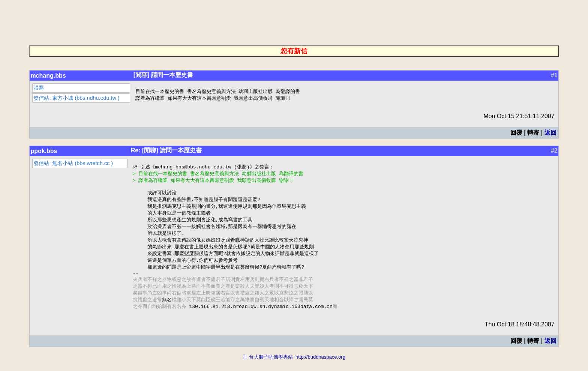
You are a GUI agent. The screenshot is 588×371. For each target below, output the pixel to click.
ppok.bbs (44, 152)
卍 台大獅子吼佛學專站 (268, 367)
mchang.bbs (48, 76)
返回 (550, 133)
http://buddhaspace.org (320, 367)
